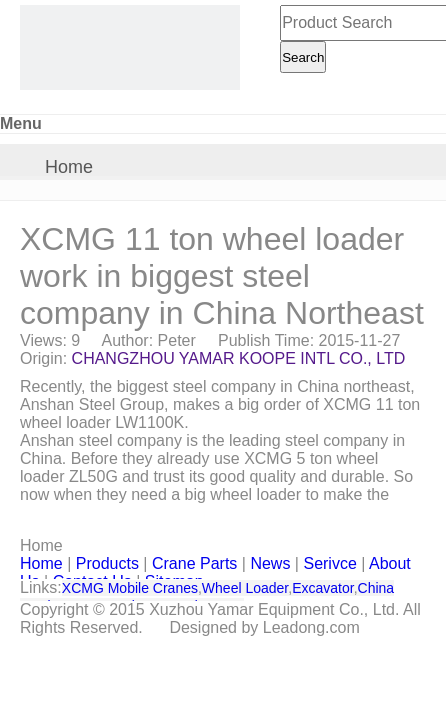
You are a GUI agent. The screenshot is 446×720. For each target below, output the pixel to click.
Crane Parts (194, 563)
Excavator (322, 588)
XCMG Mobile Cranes (130, 588)
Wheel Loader (245, 588)
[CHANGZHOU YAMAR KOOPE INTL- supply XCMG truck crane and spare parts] (130, 47)
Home (69, 167)
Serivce (329, 563)
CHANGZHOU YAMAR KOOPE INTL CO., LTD (239, 358)
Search (303, 57)
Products (107, 563)
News (270, 563)
